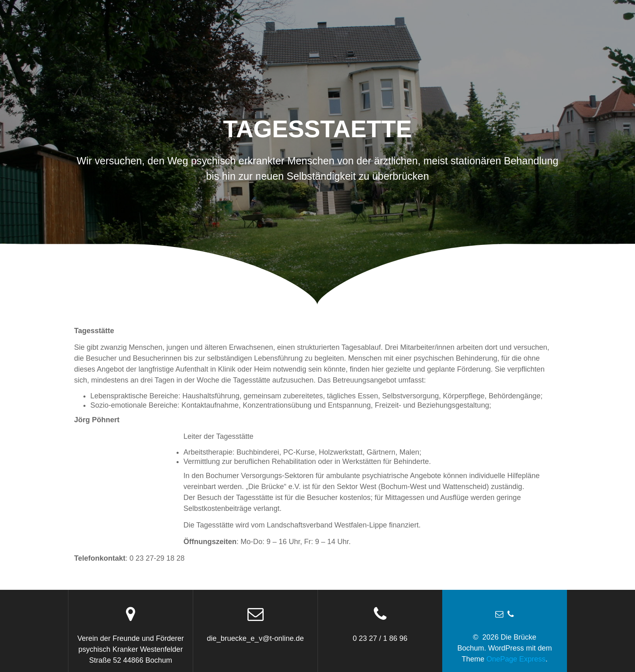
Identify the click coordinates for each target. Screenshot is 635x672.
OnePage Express (516, 659)
